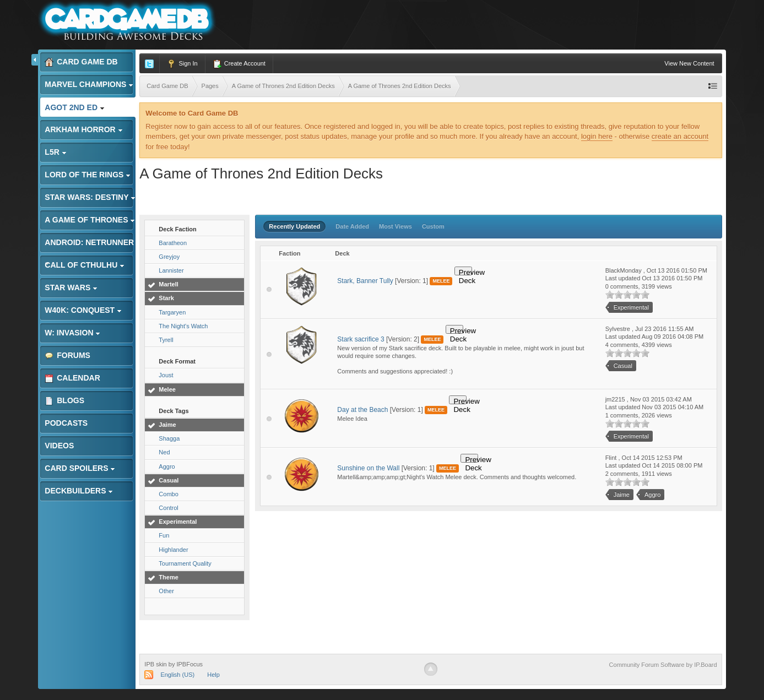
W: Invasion (72, 333)
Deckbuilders (79, 491)
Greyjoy (169, 257)
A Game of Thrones (90, 220)
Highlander (173, 550)
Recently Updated (294, 226)
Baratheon (173, 243)
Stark (166, 298)
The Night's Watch (183, 326)
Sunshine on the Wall (368, 468)
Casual (169, 480)
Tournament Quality (185, 563)
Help (213, 675)
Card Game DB (81, 62)
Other (166, 591)
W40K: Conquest (83, 310)
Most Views (395, 226)
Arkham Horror (83, 129)
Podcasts (66, 423)
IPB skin (155, 664)
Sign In (182, 64)
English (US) (177, 675)
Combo (168, 494)
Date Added (352, 226)
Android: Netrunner (89, 245)
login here (597, 136)
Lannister (171, 270)
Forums (67, 356)
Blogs (64, 401)
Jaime (167, 425)
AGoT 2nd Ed (75, 107)
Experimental (178, 522)
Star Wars (71, 287)
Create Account (239, 64)
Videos (59, 446)
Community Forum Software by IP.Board (663, 665)
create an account (680, 136)
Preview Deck (465, 272)
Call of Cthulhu (85, 265)
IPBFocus (189, 664)
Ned (164, 452)
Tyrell (166, 340)
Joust (166, 375)
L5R (55, 152)
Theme (168, 577)
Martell (168, 284)
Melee (167, 389)
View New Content (689, 63)
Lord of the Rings (88, 175)
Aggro (167, 466)
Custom (433, 226)
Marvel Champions (89, 84)
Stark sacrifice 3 (361, 339)
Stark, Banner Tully (365, 281)
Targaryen (172, 312)
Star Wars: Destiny (90, 197)
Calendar (72, 378)
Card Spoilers (80, 468)
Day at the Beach (362, 410)
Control (168, 508)
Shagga (169, 438)
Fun (164, 535)
